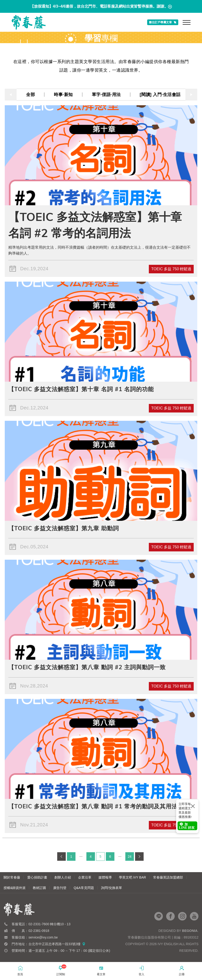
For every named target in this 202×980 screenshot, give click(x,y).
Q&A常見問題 (84, 888)
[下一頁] (139, 856)
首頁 (20, 970)
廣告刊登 (60, 888)
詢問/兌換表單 (112, 888)
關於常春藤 (12, 877)
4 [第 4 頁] (91, 856)
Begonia (190, 931)
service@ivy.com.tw (43, 937)
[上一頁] (61, 856)
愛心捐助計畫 (37, 877)
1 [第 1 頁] (71, 856)
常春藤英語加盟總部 (168, 877)
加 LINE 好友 (187, 826)
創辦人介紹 (63, 877)
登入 (141, 970)
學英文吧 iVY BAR (132, 877)
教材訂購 (39, 888)
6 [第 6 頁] (110, 856)
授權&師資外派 (15, 888)
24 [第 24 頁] (130, 856)
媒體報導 (105, 877)
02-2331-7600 (39, 924)
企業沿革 (85, 877)
